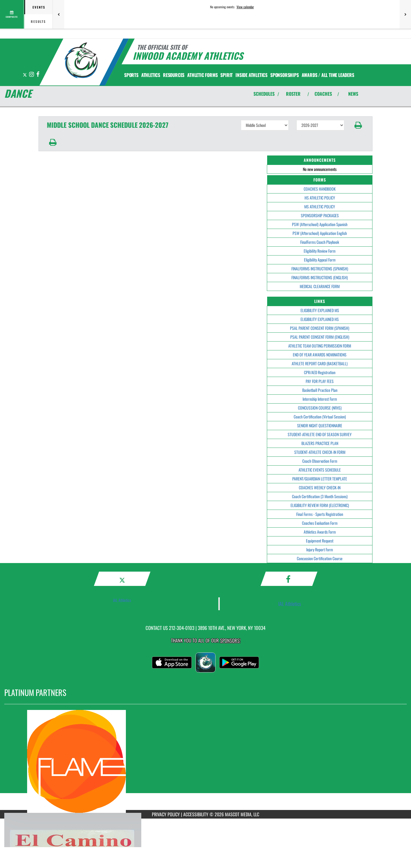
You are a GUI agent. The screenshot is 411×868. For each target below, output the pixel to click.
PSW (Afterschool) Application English (320, 233)
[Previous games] (59, 14)
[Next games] (405, 14)
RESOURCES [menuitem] (174, 75)
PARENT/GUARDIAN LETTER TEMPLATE (320, 479)
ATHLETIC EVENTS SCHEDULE (320, 470)
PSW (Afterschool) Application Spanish (320, 224)
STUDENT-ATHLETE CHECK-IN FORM (320, 452)
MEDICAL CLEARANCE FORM (320, 286)
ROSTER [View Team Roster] (293, 94)
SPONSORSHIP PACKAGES (320, 215)
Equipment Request (320, 541)
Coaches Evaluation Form (320, 523)
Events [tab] (39, 7)
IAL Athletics (122, 600)
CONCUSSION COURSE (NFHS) (320, 408)
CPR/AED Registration (320, 372)
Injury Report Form (320, 549)
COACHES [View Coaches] (323, 94)
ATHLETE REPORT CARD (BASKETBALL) (320, 363)
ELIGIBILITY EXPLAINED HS (320, 319)
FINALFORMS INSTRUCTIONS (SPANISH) (320, 269)
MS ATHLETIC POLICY (320, 206)
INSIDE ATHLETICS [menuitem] (251, 75)
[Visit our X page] (25, 74)
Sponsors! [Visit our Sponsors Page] (230, 640)
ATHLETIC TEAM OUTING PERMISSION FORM (320, 346)
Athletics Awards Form (320, 532)
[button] (358, 125)
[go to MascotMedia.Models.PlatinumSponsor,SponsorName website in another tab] (205, 761)
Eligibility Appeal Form (320, 260)
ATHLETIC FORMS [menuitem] (202, 75)
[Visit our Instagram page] (32, 74)
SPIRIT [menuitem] (226, 75)
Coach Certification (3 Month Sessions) (320, 496)
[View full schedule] (12, 14)
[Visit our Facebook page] (38, 74)
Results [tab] (38, 21)
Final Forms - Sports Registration (320, 514)
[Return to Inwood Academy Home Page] (81, 61)
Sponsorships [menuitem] (285, 75)
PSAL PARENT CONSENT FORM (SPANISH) (320, 328)
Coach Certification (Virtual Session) (320, 417)
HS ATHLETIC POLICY (320, 198)
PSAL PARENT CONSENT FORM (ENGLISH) (320, 337)
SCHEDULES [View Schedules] (264, 94)
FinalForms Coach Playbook (320, 242)
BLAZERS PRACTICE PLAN (320, 443)
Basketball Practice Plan (320, 390)
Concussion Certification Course (320, 558)
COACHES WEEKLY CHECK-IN (320, 487)
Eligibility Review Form (320, 251)
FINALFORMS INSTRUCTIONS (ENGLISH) (320, 277)
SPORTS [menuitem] (131, 75)
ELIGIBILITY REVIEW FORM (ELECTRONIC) (320, 505)
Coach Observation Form (320, 461)
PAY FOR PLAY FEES (320, 381)
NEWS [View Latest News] (353, 94)
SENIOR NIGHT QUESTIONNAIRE (320, 425)
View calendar (245, 7)
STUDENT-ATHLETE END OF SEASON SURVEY (320, 434)
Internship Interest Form (320, 399)
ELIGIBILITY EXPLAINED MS (320, 310)
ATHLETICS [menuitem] (151, 75)
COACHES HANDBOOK (320, 189)
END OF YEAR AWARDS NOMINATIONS (320, 355)
